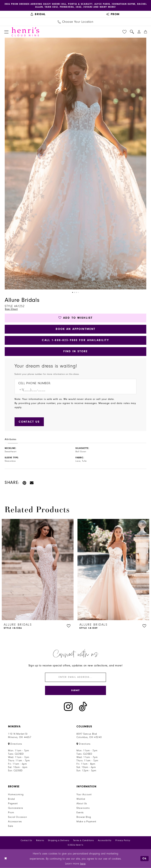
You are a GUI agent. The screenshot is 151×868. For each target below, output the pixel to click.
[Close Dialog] (6, 859)
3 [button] (76, 292)
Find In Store (76, 351)
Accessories (15, 822)
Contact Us (26, 840)
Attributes (11, 439)
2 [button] (75, 292)
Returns (40, 840)
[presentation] (38, 570)
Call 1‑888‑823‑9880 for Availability (75, 340)
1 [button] (73, 292)
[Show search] (132, 32)
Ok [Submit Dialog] (145, 858)
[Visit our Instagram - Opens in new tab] (68, 707)
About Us (82, 803)
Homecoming (16, 794)
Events (80, 812)
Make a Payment (86, 822)
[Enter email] (75, 677)
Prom (11, 812)
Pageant (13, 803)
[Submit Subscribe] (75, 690)
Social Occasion (17, 817)
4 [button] (78, 292)
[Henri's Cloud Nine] (25, 32)
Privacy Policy (123, 840)
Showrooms (83, 808)
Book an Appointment (76, 329)
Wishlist (81, 799)
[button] (6, 32)
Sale (11, 826)
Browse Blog (84, 817)
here (83, 864)
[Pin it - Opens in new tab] (25, 483)
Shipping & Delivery (59, 840)
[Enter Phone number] (74, 390)
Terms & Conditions (83, 840)
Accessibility (105, 840)
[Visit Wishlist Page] (124, 32)
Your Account (84, 794)
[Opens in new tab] (15, 744)
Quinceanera (16, 808)
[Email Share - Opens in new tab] (32, 483)
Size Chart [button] (11, 309)
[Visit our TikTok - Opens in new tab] (83, 707)
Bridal (12, 799)
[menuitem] (38, 14)
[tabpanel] (75, 164)
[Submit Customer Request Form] (29, 422)
